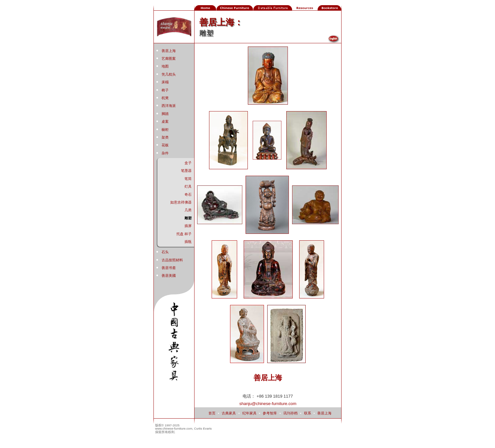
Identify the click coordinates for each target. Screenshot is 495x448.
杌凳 (165, 98)
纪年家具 (249, 413)
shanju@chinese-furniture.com (268, 404)
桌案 (165, 121)
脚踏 (165, 114)
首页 (212, 413)
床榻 (165, 82)
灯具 (188, 186)
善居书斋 (169, 268)
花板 (165, 145)
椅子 (165, 90)
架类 (165, 137)
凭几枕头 (169, 74)
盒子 (188, 163)
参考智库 (270, 413)
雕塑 (188, 218)
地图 (165, 66)
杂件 (165, 153)
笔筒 (188, 179)
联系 (308, 413)
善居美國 (169, 276)
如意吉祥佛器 (181, 202)
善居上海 (169, 51)
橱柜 (165, 130)
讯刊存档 (290, 413)
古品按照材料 (172, 260)
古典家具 (229, 413)
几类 (188, 210)
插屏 (188, 226)
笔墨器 (186, 171)
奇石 (188, 194)
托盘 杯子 (184, 234)
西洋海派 (169, 106)
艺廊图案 (169, 58)
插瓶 (188, 242)
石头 (165, 252)
